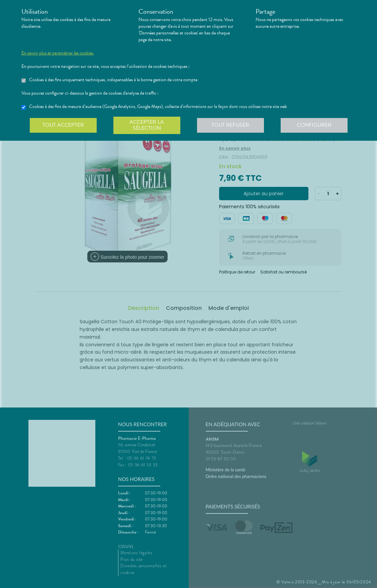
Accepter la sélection (147, 125)
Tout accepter (63, 125)
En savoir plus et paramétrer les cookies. (58, 53)
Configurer (314, 125)
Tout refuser (230, 125)
